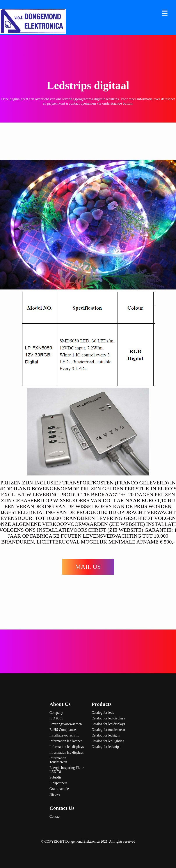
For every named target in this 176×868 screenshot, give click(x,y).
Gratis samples (60, 789)
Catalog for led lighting (108, 741)
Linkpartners (59, 783)
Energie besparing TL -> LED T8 (67, 770)
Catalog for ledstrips (106, 747)
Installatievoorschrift (64, 735)
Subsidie (56, 777)
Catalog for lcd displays (108, 724)
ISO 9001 (56, 718)
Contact (55, 816)
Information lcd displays (67, 752)
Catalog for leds (103, 713)
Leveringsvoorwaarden (66, 724)
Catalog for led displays (108, 718)
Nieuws (55, 794)
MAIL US (88, 567)
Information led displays (67, 747)
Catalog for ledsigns (106, 735)
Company (56, 713)
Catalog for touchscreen (108, 730)
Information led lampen (66, 741)
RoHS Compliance (63, 730)
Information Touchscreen (58, 760)
